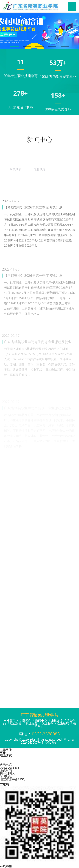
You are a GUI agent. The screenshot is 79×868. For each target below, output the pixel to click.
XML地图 (51, 742)
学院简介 (25, 720)
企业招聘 (63, 723)
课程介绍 (57, 720)
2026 (6, 225)
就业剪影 (16, 723)
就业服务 (32, 723)
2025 (6, 292)
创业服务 (47, 723)
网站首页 (9, 720)
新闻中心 (41, 720)
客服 (3, 752)
